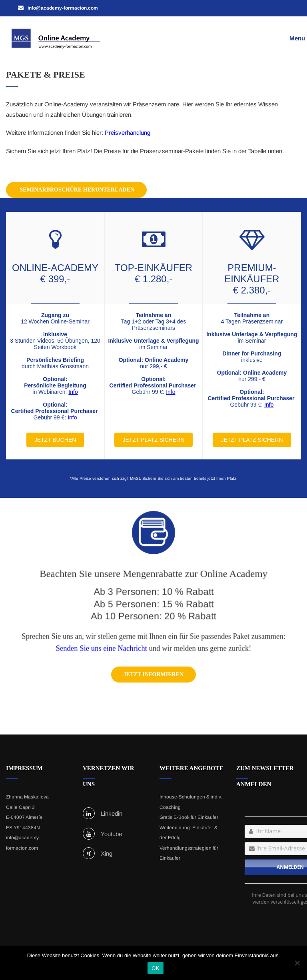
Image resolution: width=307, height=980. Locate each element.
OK (155, 968)
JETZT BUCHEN (55, 440)
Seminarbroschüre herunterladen (76, 190)
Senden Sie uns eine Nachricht (105, 645)
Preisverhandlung (128, 133)
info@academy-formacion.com (23, 843)
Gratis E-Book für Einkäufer (189, 817)
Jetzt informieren (153, 674)
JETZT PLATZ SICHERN (153, 440)
